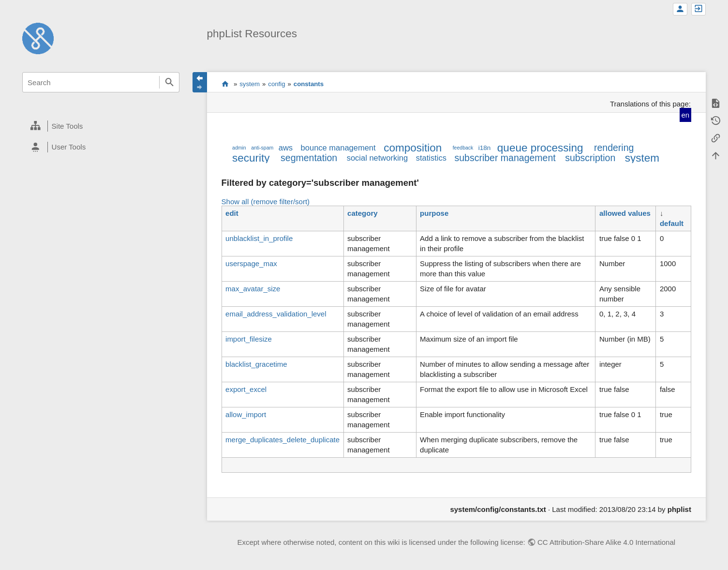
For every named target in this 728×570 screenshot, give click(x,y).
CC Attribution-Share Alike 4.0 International (606, 542)
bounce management (338, 148)
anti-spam (262, 148)
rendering (614, 148)
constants (309, 84)
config (276, 84)
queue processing (540, 148)
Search (169, 82)
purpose (434, 213)
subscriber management (505, 158)
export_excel (246, 389)
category (363, 213)
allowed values (625, 213)
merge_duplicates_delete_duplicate (282, 440)
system (250, 84)
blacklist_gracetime (256, 364)
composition (413, 148)
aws (286, 148)
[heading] (101, 126)
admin (239, 148)
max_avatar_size (253, 289)
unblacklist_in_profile (259, 238)
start (225, 84)
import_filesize (249, 339)
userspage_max (251, 263)
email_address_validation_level (276, 314)
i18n (485, 148)
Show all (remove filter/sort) (266, 202)
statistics (431, 158)
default (672, 223)
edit (232, 213)
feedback (463, 148)
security (251, 158)
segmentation (309, 158)
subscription (590, 158)
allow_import (246, 414)
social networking (378, 158)
